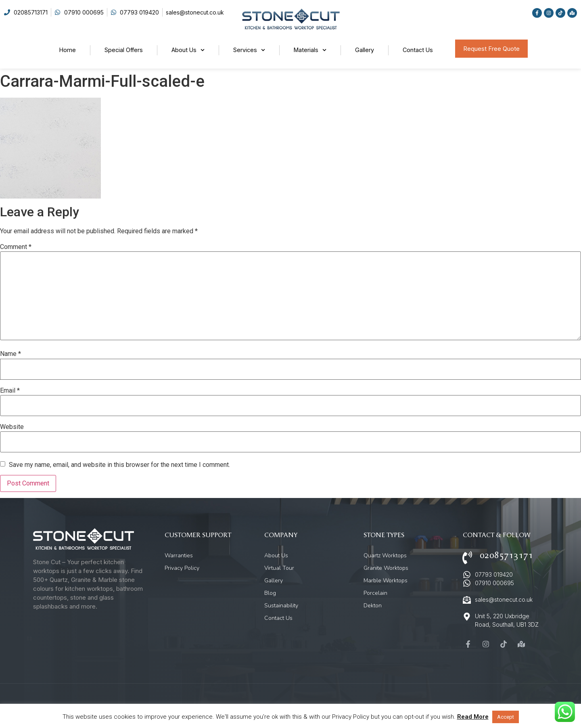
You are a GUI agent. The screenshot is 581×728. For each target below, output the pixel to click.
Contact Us (418, 50)
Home (68, 50)
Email (10, 391)
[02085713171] (467, 558)
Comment (16, 247)
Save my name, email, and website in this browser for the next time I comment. (119, 465)
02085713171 (506, 555)
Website (12, 427)
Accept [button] (506, 717)
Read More (473, 717)
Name (10, 354)
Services (249, 50)
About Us (188, 50)
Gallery (365, 50)
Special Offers (124, 50)
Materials (310, 50)
